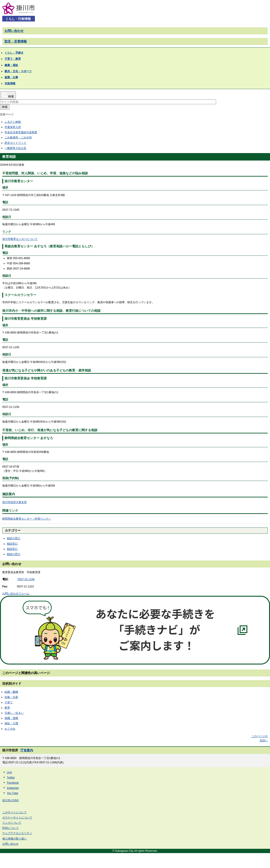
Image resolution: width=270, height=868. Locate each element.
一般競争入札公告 (15, 148)
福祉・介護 (11, 723)
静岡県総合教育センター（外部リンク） (27, 519)
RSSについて (11, 828)
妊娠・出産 (11, 697)
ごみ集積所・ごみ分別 (18, 137)
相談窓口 (12, 544)
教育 (7, 708)
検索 (5, 107)
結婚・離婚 (11, 692)
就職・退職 (11, 718)
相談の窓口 (14, 538)
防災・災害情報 (16, 41)
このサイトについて (14, 812)
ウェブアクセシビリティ (17, 833)
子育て (9, 702)
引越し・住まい (14, 713)
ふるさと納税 (13, 122)
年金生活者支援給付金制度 (21, 132)
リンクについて (12, 823)
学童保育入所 (13, 127)
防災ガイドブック (15, 143)
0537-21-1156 (26, 579)
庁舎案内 (27, 750)
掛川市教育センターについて (20, 239)
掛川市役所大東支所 (14, 502)
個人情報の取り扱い (14, 839)
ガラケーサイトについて (17, 818)
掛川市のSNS (11, 800)
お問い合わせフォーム (16, 594)
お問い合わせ (14, 31)
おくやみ (10, 729)
